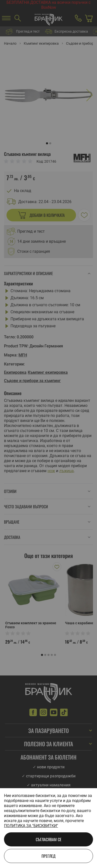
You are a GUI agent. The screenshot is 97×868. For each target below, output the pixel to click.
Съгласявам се (49, 839)
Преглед (48, 856)
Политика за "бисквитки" (31, 826)
